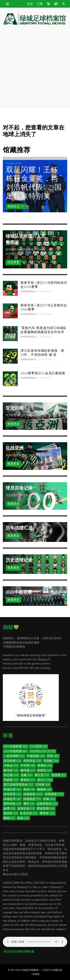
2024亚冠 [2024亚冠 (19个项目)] (38, 746)
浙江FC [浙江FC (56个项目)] (45, 780)
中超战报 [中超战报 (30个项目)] (36, 756)
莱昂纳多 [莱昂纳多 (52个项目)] (13, 804)
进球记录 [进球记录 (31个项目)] (26, 809)
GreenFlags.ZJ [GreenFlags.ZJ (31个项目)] (43, 751)
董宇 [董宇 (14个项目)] (29, 804)
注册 (40, 4)
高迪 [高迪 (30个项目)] (23, 818)
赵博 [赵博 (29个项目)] (10, 809)
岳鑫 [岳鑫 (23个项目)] (27, 775)
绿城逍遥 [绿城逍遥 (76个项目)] (32, 799)
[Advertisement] (35, 67)
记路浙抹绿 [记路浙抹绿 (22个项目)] (47, 804)
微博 (20, 874)
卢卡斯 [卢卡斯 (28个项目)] (28, 766)
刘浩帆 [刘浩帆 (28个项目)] (51, 761)
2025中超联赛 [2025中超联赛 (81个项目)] (16, 751)
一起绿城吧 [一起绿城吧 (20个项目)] (14, 756)
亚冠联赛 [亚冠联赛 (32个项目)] (13, 761)
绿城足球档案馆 (30, 970)
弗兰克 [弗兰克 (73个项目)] (42, 775)
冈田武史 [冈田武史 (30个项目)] (32, 761)
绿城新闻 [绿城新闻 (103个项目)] (33, 794)
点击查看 (13, 262)
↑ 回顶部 (35, 974)
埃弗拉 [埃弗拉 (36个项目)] (45, 766)
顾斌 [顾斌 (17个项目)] (9, 818)
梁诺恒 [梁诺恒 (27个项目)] (28, 780)
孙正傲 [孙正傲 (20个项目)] (11, 775)
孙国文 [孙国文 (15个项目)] (44, 770)
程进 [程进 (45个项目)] (29, 789)
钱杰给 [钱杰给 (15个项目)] (11, 813)
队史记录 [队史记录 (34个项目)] (29, 813)
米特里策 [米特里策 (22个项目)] (13, 794)
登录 (30, 4)
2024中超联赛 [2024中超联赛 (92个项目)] (16, 746)
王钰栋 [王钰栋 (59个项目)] (43, 785)
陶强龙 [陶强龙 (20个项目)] (47, 813)
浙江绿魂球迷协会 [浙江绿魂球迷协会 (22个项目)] (18, 785)
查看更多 (13, 424)
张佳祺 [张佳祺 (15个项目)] (59, 775)
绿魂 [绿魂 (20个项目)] (49, 799)
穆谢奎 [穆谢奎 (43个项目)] (44, 789)
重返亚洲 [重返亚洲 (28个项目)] (46, 809)
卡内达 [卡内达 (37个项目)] (11, 766)
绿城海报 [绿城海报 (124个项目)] (54, 794)
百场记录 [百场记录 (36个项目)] (13, 789)
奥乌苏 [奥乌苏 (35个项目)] (11, 770)
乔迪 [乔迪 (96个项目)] (53, 756)
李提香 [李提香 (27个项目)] (11, 780)
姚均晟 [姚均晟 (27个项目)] (28, 770)
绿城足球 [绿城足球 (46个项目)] (12, 799)
